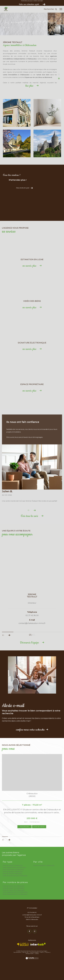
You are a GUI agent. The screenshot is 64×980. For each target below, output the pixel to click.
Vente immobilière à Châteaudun (44, 882)
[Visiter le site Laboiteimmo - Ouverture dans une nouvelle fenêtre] (32, 973)
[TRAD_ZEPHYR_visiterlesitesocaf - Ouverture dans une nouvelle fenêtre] (23, 961)
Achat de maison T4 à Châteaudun (14, 902)
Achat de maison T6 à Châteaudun (14, 906)
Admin (42, 969)
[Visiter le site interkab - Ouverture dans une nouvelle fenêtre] (38, 961)
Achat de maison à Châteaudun (13, 882)
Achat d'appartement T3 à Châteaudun (15, 908)
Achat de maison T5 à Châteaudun (14, 904)
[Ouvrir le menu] (61, 9)
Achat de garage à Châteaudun (13, 888)
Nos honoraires (17, 969)
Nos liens (48, 969)
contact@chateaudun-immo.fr (32, 931)
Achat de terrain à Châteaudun (12, 890)
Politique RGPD (30, 970)
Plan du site (26, 969)
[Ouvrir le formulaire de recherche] (50, 9)
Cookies (37, 970)
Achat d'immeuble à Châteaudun (13, 886)
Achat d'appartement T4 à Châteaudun (15, 910)
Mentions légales (34, 969)
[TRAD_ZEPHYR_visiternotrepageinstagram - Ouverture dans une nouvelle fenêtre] (35, 948)
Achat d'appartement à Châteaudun (14, 884)
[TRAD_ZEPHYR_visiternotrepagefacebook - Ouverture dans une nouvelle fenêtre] (29, 948)
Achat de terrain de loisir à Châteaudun (15, 892)
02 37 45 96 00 (32, 929)
